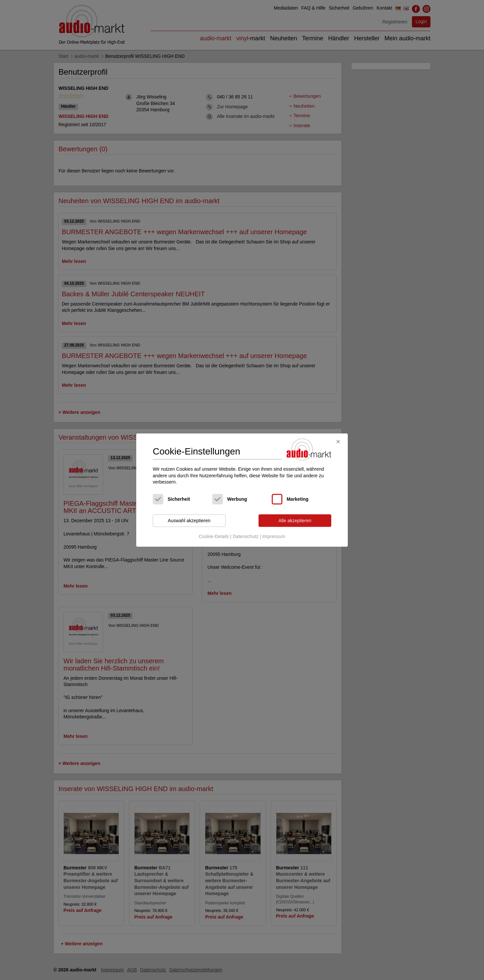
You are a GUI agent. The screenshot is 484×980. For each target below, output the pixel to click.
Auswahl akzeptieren (189, 521)
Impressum (274, 537)
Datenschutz (246, 537)
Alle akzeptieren (295, 521)
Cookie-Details (214, 537)
